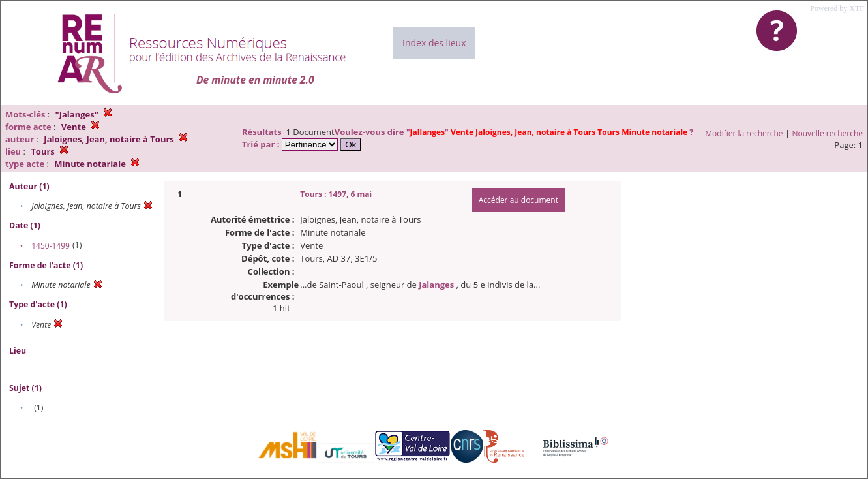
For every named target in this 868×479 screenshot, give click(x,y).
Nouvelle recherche (828, 133)
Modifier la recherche (744, 133)
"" (548, 132)
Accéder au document (518, 200)
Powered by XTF (837, 8)
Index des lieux (434, 43)
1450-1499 (51, 246)
